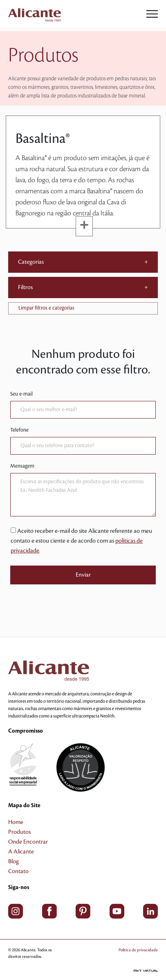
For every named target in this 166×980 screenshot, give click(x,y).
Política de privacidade (138, 950)
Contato (18, 871)
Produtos (19, 832)
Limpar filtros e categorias (46, 308)
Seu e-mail (21, 394)
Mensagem (22, 466)
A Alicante (21, 852)
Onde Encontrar (28, 842)
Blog (13, 862)
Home (16, 822)
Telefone (19, 430)
